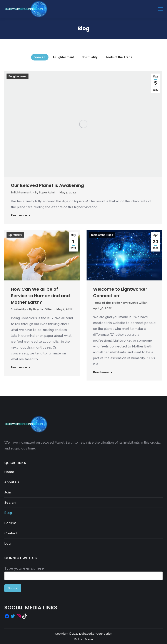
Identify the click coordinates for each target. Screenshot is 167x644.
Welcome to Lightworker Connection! (120, 292)
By (46, 192)
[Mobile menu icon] (160, 9)
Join (8, 492)
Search (10, 503)
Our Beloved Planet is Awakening (47, 185)
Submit (13, 588)
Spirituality (90, 57)
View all (40, 57)
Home (9, 472)
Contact (11, 533)
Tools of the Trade (119, 57)
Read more (21, 215)
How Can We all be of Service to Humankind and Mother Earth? (40, 296)
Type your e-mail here (24, 568)
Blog (8, 513)
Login (9, 543)
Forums (10, 523)
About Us (12, 482)
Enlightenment (63, 57)
